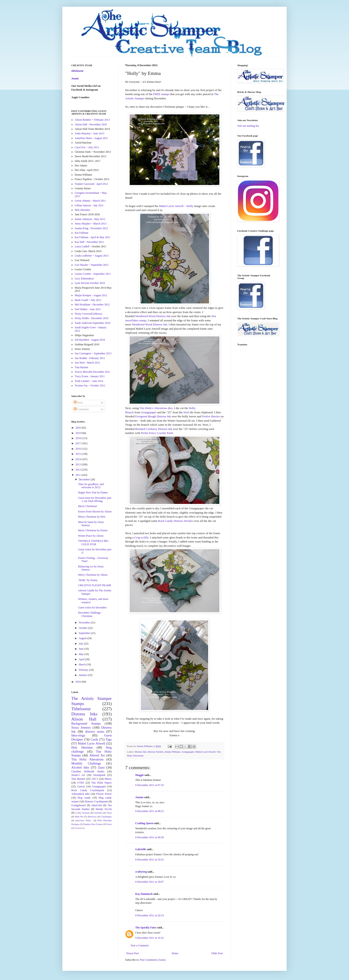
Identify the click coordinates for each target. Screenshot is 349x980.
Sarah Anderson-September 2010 (93, 323)
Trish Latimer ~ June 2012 (89, 381)
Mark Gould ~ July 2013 (88, 300)
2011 (79, 475)
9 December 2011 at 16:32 (149, 938)
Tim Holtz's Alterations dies (156, 408)
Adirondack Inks (81, 794)
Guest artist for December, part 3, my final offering (95, 499)
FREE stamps (161, 94)
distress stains (95, 732)
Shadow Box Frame (93, 824)
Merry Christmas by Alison (93, 575)
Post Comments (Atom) (153, 960)
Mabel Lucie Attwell (205, 752)
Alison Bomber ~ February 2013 (92, 120)
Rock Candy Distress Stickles (176, 521)
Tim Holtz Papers (101, 783)
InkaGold (97, 805)
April (82, 659)
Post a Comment (140, 945)
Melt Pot (79, 817)
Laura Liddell (82, 246)
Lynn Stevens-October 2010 (90, 283)
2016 (79, 449)
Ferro (109, 824)
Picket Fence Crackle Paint (157, 433)
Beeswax (92, 817)
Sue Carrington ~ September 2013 (93, 353)
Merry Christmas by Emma (93, 530)
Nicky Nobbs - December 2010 (92, 318)
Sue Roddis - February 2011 (90, 358)
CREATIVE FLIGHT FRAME (95, 585)
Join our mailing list (248, 126)
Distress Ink (140, 752)
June (82, 649)
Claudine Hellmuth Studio (88, 771)
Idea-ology (78, 735)
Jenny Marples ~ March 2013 (91, 224)
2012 (79, 470)
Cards (94, 739)
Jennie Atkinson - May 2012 (90, 219)
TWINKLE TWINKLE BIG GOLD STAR (93, 542)
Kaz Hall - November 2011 (89, 242)
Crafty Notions (82, 813)
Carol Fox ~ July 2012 (87, 147)
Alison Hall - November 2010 (91, 124)
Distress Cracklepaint (96, 801)
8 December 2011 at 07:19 (149, 785)
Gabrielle (141, 849)
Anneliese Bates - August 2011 (91, 138)
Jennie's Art (78, 775)
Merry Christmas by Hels (92, 517)
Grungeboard (78, 805)
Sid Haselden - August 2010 (90, 340)
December (85, 479)
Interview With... (84, 820)
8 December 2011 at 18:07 (149, 882)
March (83, 664)
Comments (81, 409)
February (84, 670)
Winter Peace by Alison (91, 536)
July (81, 644)
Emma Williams (173, 752)
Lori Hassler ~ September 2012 (92, 265)
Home (175, 953)
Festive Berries (211, 416)
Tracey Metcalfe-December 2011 (92, 372)
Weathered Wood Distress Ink (153, 316)
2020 (79, 428)
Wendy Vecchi (104, 809)
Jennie (75, 78)
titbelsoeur (77, 71)
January (83, 675)
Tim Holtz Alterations (87, 759)
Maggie (140, 775)
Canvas (81, 786)
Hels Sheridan (82, 210)
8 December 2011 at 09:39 (149, 837)
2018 (79, 438)
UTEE (81, 783)
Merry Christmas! (88, 506)
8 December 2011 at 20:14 (149, 915)
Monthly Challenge (86, 763)
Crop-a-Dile (142, 537)
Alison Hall (84, 719)
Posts (78, 403)
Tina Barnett (81, 367)
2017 (79, 443)
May (82, 654)
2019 (79, 433)
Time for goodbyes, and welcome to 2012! (91, 486)
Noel (186, 412)
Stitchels (98, 813)
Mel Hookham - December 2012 (92, 305)
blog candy (84, 798)
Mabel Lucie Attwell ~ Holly (176, 206)
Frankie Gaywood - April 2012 (91, 184)
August (83, 638)
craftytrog (141, 872)
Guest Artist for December (92, 608)
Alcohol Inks (80, 767)
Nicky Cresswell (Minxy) (88, 314)
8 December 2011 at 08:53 (149, 811)
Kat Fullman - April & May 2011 (93, 237)
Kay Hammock (144, 894)
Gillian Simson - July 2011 (89, 205)
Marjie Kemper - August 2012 (91, 295)
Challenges (106, 817)
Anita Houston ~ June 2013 (89, 133)
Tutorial (78, 828)
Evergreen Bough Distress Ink (153, 416)
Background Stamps (86, 723)
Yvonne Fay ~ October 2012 (90, 385)
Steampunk (99, 775)
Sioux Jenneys (81, 727)
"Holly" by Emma (88, 580)
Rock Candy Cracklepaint (88, 790)
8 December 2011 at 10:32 (149, 860)
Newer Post (133, 953)
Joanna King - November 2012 (91, 228)
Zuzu (101, 767)
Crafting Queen (144, 823)
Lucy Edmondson (84, 279)
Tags (109, 739)
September (85, 633)
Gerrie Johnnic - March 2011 (90, 201)
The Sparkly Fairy (146, 928)
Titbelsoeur (81, 709)
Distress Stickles (156, 752)
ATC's (95, 779)
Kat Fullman (81, 233)
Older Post (217, 953)
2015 (79, 454)
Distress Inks (84, 714)
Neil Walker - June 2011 (88, 309)
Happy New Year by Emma (93, 492)
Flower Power (104, 794)
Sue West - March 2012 (87, 363)
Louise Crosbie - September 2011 (93, 274)
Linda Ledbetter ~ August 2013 (92, 256)
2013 (79, 464)
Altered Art (97, 755)
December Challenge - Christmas (90, 614)
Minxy (108, 779)
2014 (79, 459)
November (85, 623)
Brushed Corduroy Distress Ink (154, 429)
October (83, 628)
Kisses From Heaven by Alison (95, 512)
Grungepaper (149, 412)
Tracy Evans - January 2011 (90, 376)
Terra (109, 813)
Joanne (139, 797)
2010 (79, 682)
